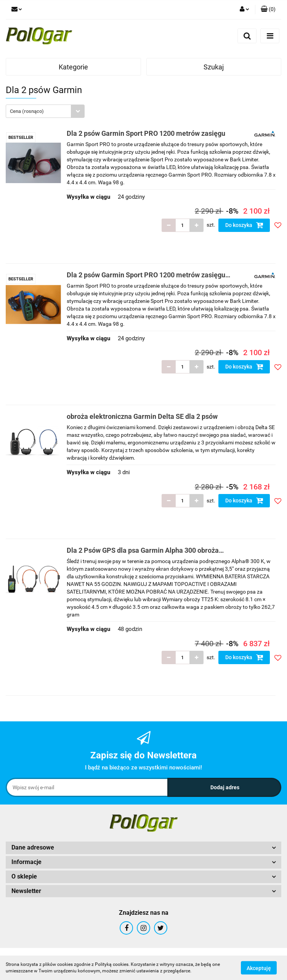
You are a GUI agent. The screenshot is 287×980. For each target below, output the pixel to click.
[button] (268, 10)
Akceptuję (259, 968)
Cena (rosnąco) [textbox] (27, 111)
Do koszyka (244, 225)
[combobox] (45, 111)
